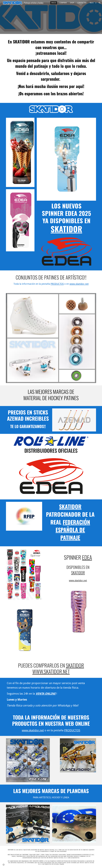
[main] (51, 68)
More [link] (92, 3)
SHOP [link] (72, 3)
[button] (100, 3)
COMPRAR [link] (63, 3)
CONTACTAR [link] (82, 3)
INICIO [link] (54, 3)
